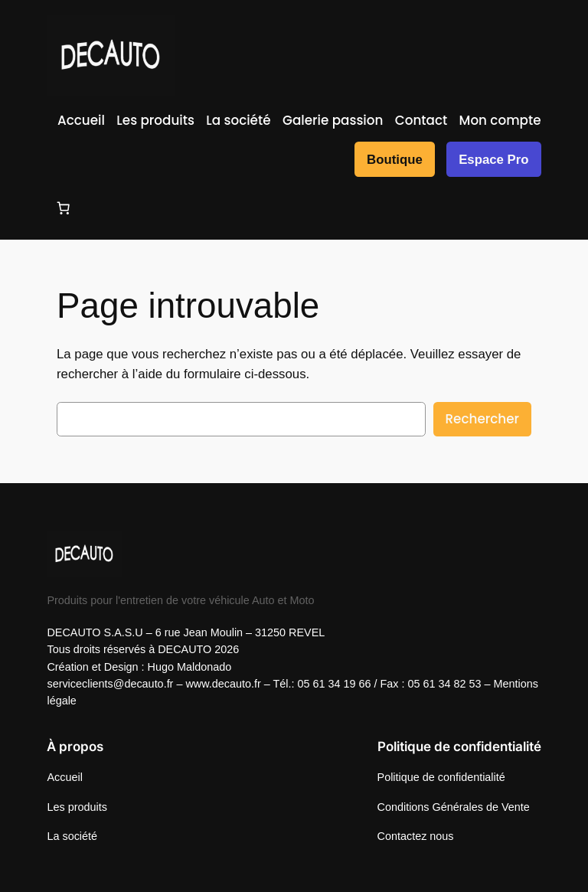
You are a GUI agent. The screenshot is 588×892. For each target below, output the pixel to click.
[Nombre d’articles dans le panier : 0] (63, 208)
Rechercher (482, 419)
